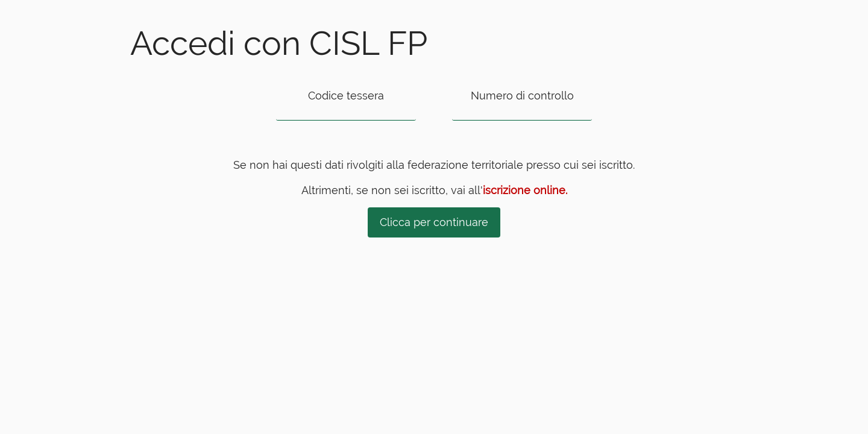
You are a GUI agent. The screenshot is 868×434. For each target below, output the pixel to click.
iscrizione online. (525, 190)
